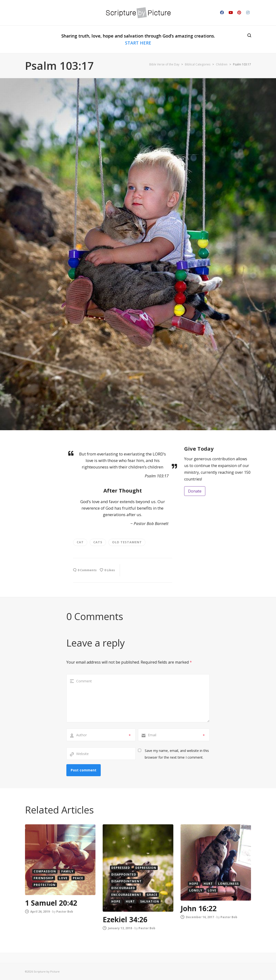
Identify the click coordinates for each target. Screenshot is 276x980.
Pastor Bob (65, 912)
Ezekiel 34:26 (125, 919)
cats (98, 542)
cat (80, 542)
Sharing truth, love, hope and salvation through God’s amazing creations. (138, 39)
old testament (127, 542)
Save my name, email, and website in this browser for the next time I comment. (177, 754)
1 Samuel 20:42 (51, 903)
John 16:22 (199, 908)
